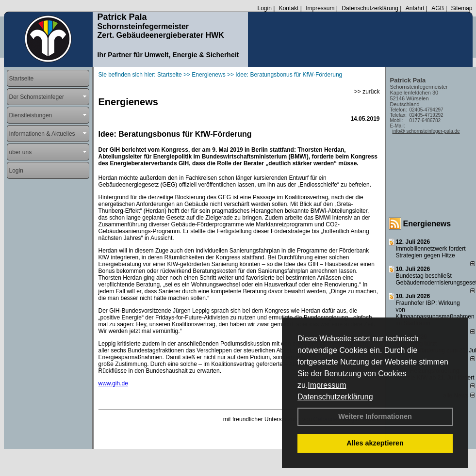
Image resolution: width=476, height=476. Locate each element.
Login (264, 8)
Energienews (427, 224)
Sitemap (461, 8)
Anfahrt (415, 8)
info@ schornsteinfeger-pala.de (426, 131)
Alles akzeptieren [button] (375, 443)
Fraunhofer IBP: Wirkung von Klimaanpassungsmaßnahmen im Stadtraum (435, 313)
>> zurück (367, 92)
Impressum (327, 385)
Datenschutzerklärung (335, 397)
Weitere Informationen (375, 416)
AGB (437, 8)
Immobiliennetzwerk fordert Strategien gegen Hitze (431, 252)
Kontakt (289, 8)
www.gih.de (113, 383)
